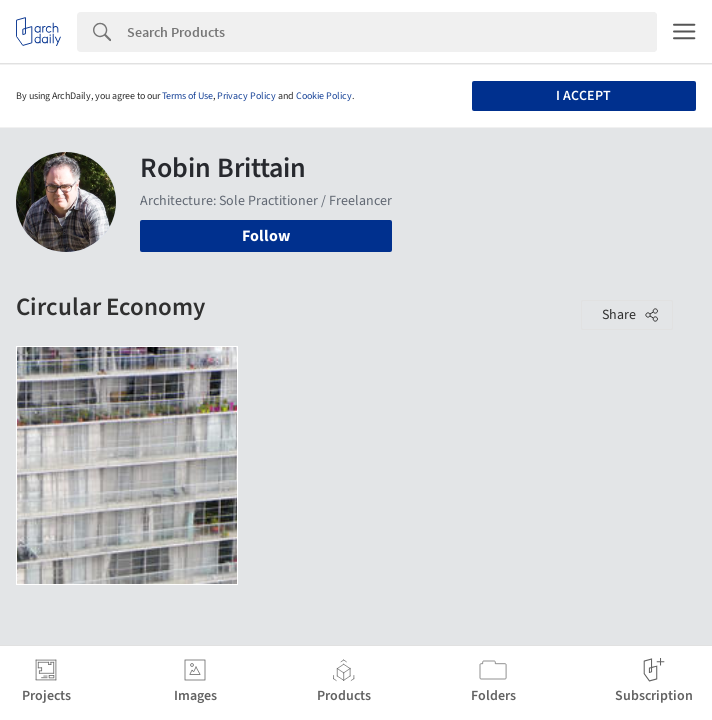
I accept (583, 96)
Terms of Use (187, 96)
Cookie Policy (324, 96)
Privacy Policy (246, 96)
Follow (266, 236)
